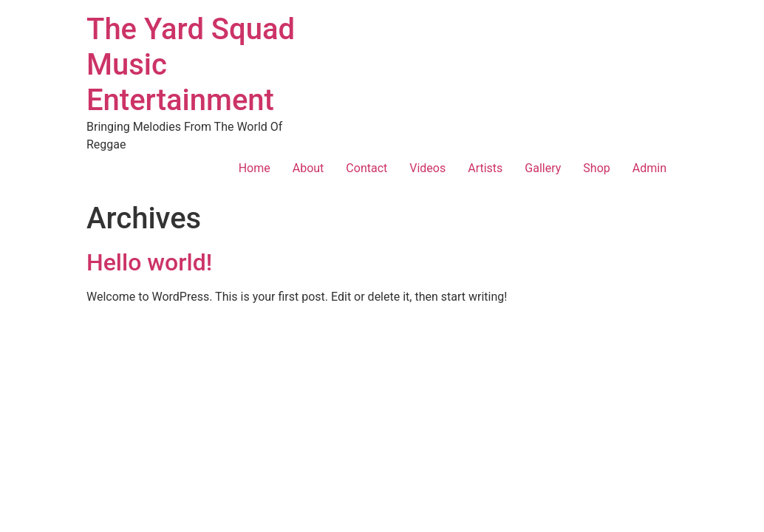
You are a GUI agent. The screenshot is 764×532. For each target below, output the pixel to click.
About (308, 168)
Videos (427, 168)
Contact (366, 168)
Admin (649, 168)
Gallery (543, 168)
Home (255, 168)
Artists (485, 168)
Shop (596, 168)
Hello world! (149, 262)
